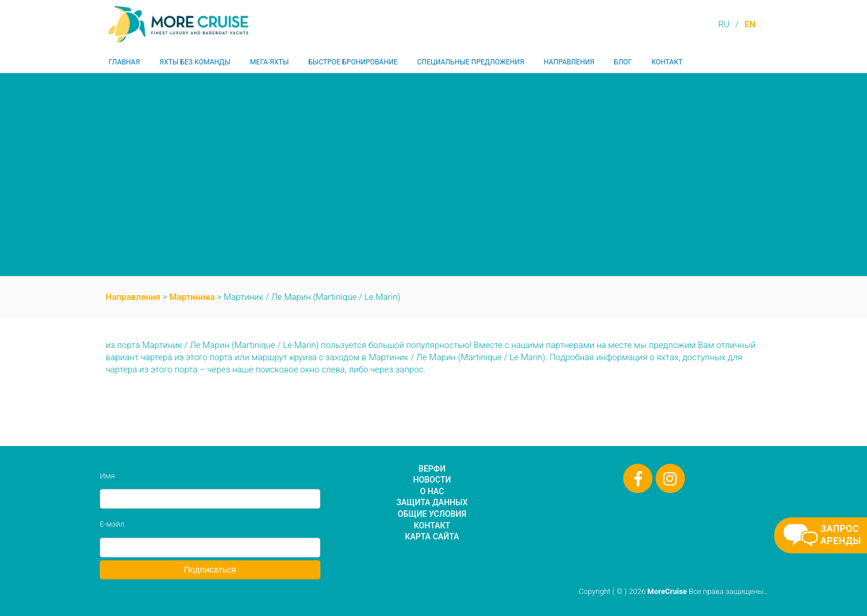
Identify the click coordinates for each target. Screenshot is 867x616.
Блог (623, 62)
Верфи (432, 469)
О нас (432, 491)
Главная (124, 62)
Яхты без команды (195, 62)
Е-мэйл (112, 524)
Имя (107, 476)
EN (750, 24)
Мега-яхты (270, 62)
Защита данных (432, 502)
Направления (569, 62)
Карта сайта (432, 537)
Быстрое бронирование (353, 62)
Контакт (667, 62)
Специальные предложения (471, 62)
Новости (432, 480)
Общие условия (432, 514)
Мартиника (192, 297)
